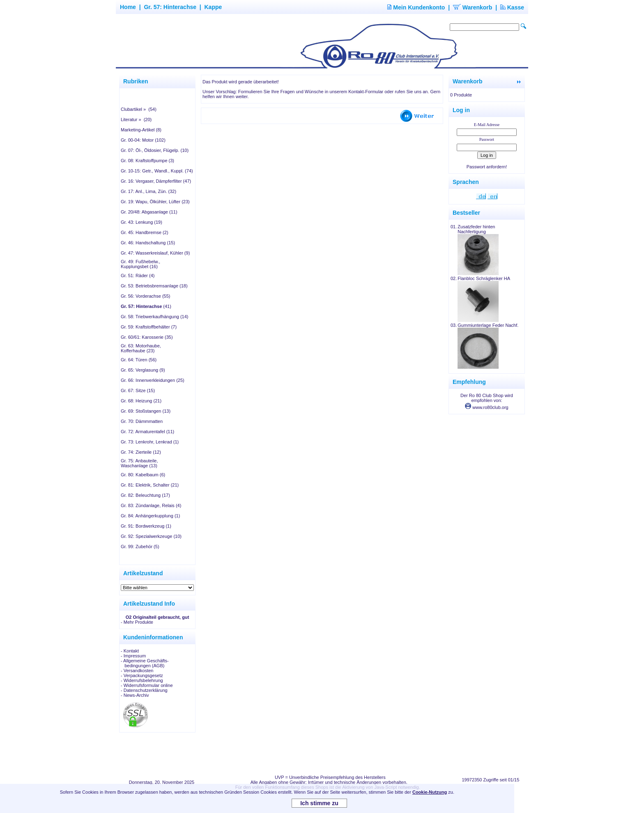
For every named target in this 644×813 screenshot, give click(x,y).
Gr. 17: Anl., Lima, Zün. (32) (148, 191)
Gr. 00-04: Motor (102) (143, 140)
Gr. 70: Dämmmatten (142, 421)
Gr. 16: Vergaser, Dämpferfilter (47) (156, 181)
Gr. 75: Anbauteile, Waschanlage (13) (139, 463)
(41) (146, 306)
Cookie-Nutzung (430, 792)
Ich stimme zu (319, 803)
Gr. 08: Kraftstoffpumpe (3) (147, 161)
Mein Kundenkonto (416, 7)
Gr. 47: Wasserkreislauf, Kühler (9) (155, 253)
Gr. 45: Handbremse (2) (145, 232)
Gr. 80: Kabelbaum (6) (143, 475)
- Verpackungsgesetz (142, 675)
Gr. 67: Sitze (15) (138, 390)
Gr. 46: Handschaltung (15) (148, 243)
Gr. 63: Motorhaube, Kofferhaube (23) (141, 348)
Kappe (213, 7)
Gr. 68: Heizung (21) (141, 401)
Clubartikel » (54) (139, 109)
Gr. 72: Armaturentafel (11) (147, 432)
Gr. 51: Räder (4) (138, 276)
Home (128, 7)
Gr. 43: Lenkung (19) (141, 222)
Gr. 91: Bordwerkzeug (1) (146, 526)
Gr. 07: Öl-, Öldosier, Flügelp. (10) (155, 150)
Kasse (512, 7)
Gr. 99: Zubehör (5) (140, 547)
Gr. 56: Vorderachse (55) (145, 296)
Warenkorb (473, 7)
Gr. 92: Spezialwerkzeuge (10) (151, 536)
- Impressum (133, 656)
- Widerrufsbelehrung (142, 680)
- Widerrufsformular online (147, 685)
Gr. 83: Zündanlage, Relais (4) (151, 505)
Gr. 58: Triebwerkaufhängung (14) (154, 317)
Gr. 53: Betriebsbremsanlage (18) (154, 286)
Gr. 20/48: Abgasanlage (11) (149, 212)
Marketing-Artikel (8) (141, 130)
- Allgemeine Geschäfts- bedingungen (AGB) (145, 663)
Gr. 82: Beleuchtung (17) (145, 495)
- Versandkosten (137, 671)
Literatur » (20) (136, 119)
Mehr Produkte (138, 622)
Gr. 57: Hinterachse (170, 7)
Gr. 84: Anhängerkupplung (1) (150, 516)
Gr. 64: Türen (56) (139, 360)
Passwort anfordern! (487, 167)
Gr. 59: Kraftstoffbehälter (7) (149, 327)
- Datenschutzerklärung (144, 690)
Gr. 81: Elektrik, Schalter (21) (150, 485)
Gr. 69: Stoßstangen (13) (146, 411)
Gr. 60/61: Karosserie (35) (147, 337)
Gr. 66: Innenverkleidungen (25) (153, 380)
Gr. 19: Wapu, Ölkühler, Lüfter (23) (155, 202)
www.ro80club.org (487, 407)
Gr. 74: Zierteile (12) (141, 452)
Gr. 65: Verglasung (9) (143, 370)
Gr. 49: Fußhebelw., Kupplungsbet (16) (140, 264)
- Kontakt (130, 651)
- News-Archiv (135, 695)
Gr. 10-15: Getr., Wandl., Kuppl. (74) (157, 171)
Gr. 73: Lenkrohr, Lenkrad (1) (150, 442)
